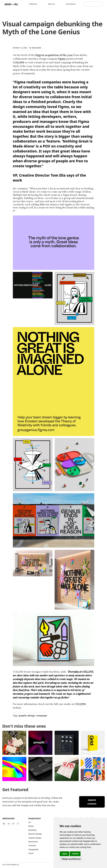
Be (4, 824)
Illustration (33, 842)
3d (29, 822)
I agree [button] (64, 854)
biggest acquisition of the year (54, 55)
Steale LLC (15, 865)
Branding (32, 830)
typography (33, 849)
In (9, 824)
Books (31, 826)
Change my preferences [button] (71, 859)
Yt (13, 824)
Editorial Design (35, 834)
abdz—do (11, 4)
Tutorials (32, 845)
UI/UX (31, 853)
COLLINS (19, 63)
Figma (62, 59)
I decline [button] (75, 854)
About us (52, 4)
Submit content (92, 802)
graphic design (27, 716)
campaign (42, 716)
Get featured (71, 4)
